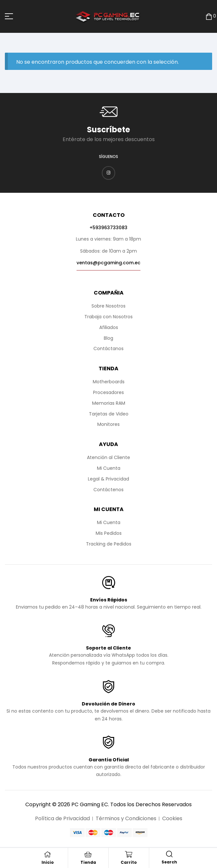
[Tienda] (88, 854)
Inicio (48, 862)
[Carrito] (129, 854)
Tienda (88, 862)
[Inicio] (48, 854)
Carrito (129, 862)
